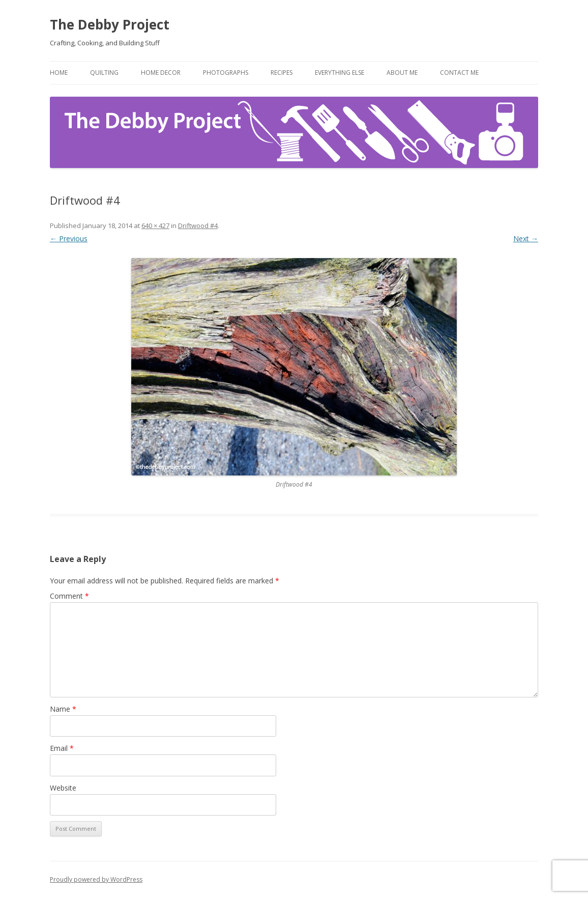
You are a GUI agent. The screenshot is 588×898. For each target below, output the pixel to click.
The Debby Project (110, 24)
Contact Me (459, 73)
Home (59, 73)
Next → (526, 238)
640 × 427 (155, 226)
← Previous (69, 238)
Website (63, 788)
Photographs (226, 73)
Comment (69, 596)
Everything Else (340, 73)
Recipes (282, 73)
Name (63, 709)
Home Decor (161, 73)
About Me (402, 73)
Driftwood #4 (198, 226)
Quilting (104, 73)
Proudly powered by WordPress (96, 879)
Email (62, 748)
